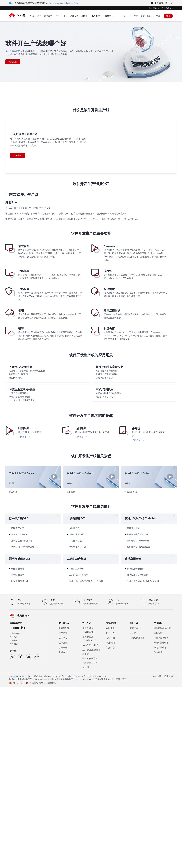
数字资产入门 (18, 528)
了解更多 (24, 437)
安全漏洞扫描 (18, 569)
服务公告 (110, 633)
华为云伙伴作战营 (162, 628)
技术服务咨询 (15, 633)
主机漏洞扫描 (18, 575)
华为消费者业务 (161, 638)
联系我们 (110, 643)
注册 (168, 16)
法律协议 (63, 643)
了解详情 (18, 155)
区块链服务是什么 (78, 547)
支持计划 (110, 638)
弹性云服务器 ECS (91, 658)
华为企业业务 (160, 648)
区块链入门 (74, 528)
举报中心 (110, 648)
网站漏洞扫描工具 (20, 581)
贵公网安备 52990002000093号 (43, 683)
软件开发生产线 (13, 51)
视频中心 (63, 652)
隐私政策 (169, 676)
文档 (136, 16)
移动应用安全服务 (135, 569)
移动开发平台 (133, 528)
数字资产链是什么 (20, 534)
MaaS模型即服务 (90, 645)
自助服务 (110, 628)
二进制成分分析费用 (79, 575)
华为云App (169, 8)
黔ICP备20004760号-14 (55, 676)
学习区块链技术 (76, 541)
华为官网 (158, 633)
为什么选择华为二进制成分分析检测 (86, 581)
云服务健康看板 (137, 638)
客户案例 (63, 633)
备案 (143, 16)
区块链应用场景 (76, 534)
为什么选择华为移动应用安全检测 (143, 581)
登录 (158, 16)
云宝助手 (134, 633)
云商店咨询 (14, 644)
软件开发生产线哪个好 (138, 534)
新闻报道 (63, 648)
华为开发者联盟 (161, 643)
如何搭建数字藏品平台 (22, 541)
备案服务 (13, 641)
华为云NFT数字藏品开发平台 (25, 547)
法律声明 (157, 676)
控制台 (150, 16)
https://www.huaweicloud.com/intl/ (64, 3)
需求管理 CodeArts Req (138, 541)
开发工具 (134, 628)
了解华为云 (64, 628)
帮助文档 (13, 62)
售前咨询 (13, 637)
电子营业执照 (19, 683)
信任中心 (63, 638)
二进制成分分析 (76, 569)
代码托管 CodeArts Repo (139, 547)
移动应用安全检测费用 (138, 575)
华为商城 (158, 652)
